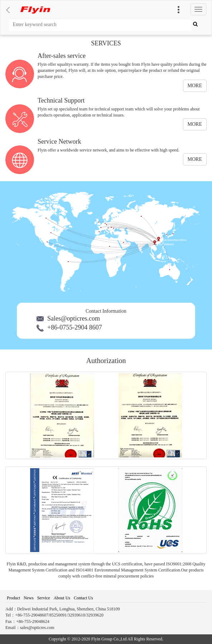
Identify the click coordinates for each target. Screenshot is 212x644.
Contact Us (83, 598)
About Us (62, 598)
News (28, 598)
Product (13, 598)
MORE (195, 86)
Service (44, 598)
